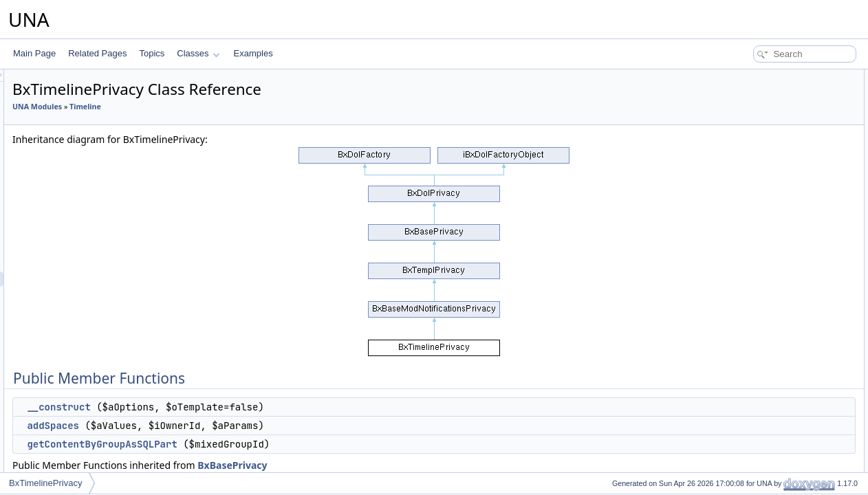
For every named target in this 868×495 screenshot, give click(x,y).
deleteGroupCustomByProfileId (782, 425)
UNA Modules (209, 107)
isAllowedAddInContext (768, 304)
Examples (253, 53)
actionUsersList (754, 228)
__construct (230, 407)
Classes (198, 53)
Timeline (257, 107)
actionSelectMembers (765, 198)
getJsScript (746, 153)
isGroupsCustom (756, 258)
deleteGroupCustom (762, 364)
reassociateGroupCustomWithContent (795, 395)
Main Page (34, 53)
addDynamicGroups (762, 455)
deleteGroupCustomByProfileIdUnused (797, 440)
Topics (152, 53)
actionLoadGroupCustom (771, 183)
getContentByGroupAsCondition (784, 470)
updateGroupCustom (764, 349)
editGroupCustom (758, 334)
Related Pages (97, 53)
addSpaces (225, 426)
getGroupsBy (750, 274)
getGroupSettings (758, 243)
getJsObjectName (758, 137)
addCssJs (744, 168)
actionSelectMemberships (773, 213)
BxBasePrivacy (404, 465)
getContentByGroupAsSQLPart (274, 444)
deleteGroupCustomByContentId (785, 410)
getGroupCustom (757, 289)
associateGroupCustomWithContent (791, 379)
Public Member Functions (761, 77)
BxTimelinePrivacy (45, 483)
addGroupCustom (758, 319)
